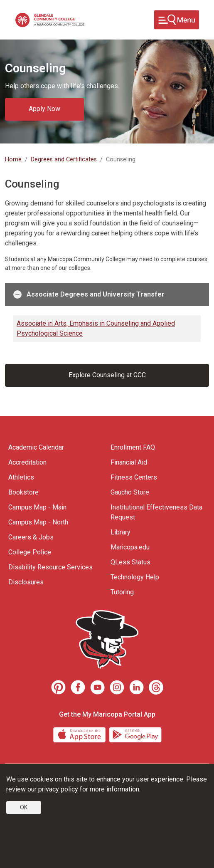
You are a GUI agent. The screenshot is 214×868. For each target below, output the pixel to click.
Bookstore (23, 492)
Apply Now (44, 109)
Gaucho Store (130, 492)
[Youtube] (97, 687)
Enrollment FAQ (133, 447)
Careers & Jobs (31, 537)
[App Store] (80, 734)
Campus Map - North (38, 522)
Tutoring (122, 592)
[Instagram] (117, 687)
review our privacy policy (42, 789)
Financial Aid (129, 462)
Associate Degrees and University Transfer (89, 294)
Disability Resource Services (50, 567)
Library (121, 532)
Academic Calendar (36, 447)
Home (13, 160)
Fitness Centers (134, 477)
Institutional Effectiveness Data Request (156, 512)
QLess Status (130, 562)
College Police (30, 552)
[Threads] (156, 687)
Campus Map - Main (37, 507)
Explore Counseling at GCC (107, 375)
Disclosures (26, 582)
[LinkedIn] (137, 687)
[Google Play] (135, 734)
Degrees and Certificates (64, 160)
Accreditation (27, 462)
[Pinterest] (58, 687)
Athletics (21, 477)
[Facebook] (78, 687)
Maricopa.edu (130, 547)
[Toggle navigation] (177, 20)
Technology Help (135, 577)
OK (24, 807)
